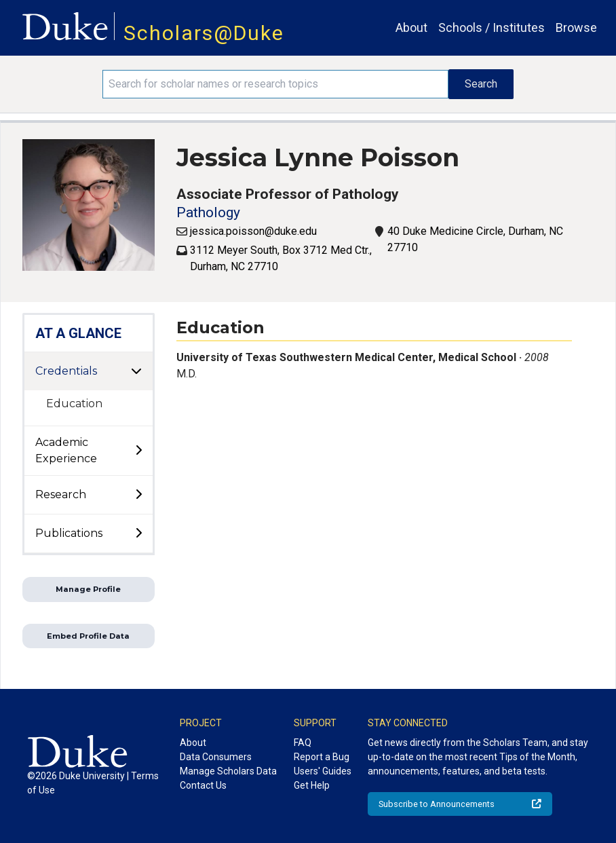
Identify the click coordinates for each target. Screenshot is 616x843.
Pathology (208, 212)
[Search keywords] (276, 84)
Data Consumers (216, 757)
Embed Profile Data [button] (88, 636)
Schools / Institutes (492, 27)
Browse (576, 27)
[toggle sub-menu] (138, 451)
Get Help (312, 785)
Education (74, 404)
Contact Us (203, 785)
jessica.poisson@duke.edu (253, 231)
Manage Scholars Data (228, 771)
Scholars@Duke (204, 33)
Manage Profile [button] (88, 589)
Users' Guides (323, 771)
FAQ (303, 743)
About (411, 27)
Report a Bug (322, 757)
